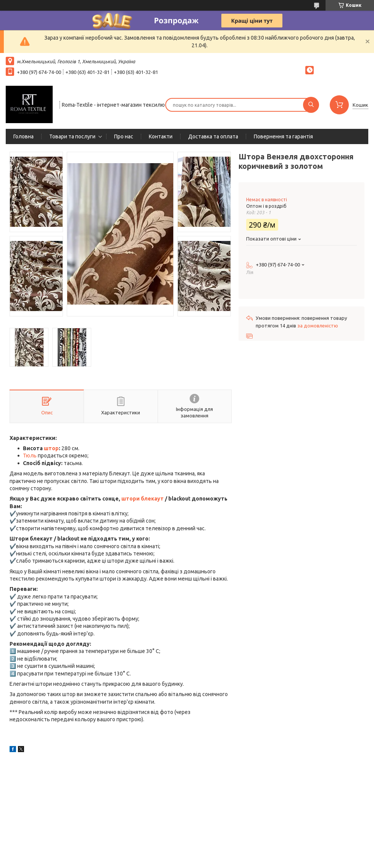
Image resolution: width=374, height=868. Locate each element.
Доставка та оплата (213, 136)
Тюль (30, 456)
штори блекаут (143, 499)
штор (51, 448)
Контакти (161, 136)
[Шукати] (311, 105)
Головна (23, 136)
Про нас (124, 136)
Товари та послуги (72, 136)
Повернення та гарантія (283, 136)
